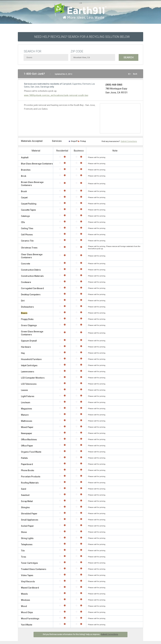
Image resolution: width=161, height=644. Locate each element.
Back (135, 74)
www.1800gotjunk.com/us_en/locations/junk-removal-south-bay (56, 95)
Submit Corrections (129, 141)
